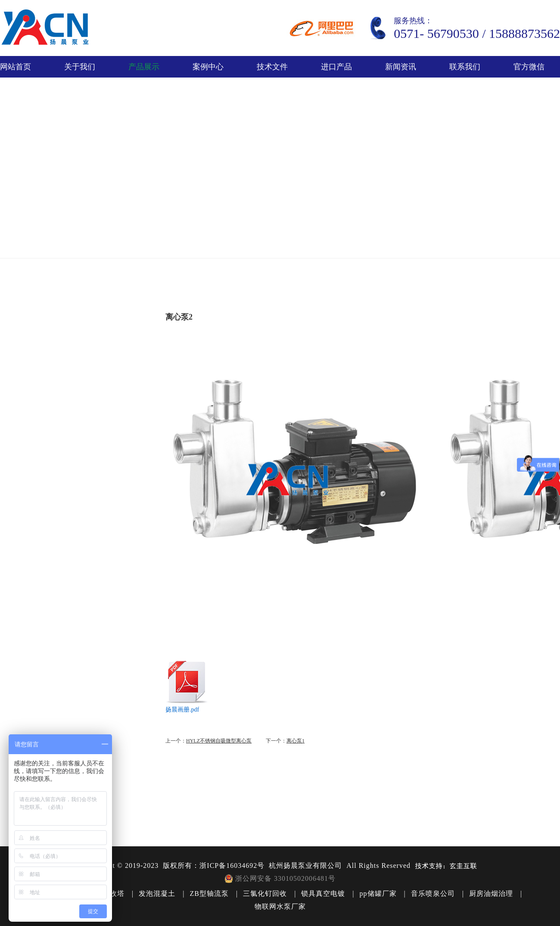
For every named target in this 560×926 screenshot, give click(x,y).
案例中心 (208, 67)
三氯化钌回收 (265, 893)
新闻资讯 (401, 67)
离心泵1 (296, 741)
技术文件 (272, 67)
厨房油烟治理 (491, 893)
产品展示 (144, 67)
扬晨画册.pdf (182, 710)
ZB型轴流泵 (209, 893)
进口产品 (336, 67)
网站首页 (16, 67)
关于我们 (80, 67)
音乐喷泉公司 (433, 893)
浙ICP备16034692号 (232, 865)
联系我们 (465, 67)
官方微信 (529, 67)
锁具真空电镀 (323, 893)
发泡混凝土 (157, 893)
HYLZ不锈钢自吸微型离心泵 (219, 741)
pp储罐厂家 (378, 893)
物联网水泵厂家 (280, 906)
